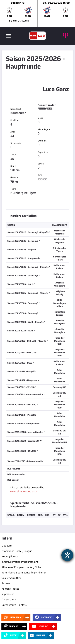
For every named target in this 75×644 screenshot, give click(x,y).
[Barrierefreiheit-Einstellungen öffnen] (67, 555)
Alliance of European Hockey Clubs (21, 567)
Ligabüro (7, 546)
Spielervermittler (11, 578)
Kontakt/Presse (10, 589)
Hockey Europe (10, 556)
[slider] (37, 13)
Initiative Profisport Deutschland (20, 562)
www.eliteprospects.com (24, 491)
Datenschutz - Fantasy (14, 605)
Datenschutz (9, 599)
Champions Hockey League (17, 551)
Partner (6, 583)
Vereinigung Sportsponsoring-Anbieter (24, 573)
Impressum (8, 594)
